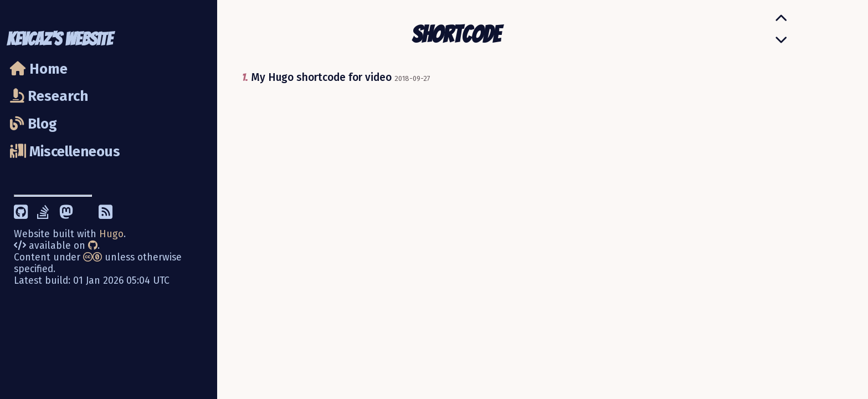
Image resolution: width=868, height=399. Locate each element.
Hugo (111, 234)
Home (39, 69)
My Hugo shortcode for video (321, 77)
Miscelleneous (65, 152)
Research (49, 96)
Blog (34, 124)
